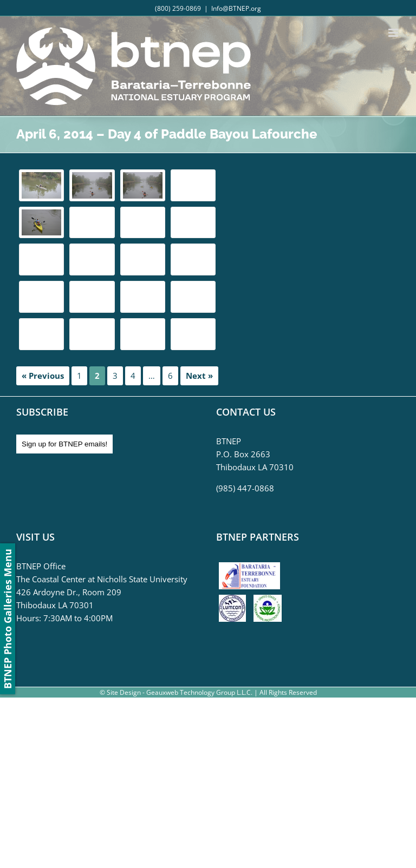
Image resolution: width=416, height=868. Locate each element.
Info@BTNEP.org (236, 8)
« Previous (43, 376)
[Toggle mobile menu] (394, 33)
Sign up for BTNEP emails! (64, 444)
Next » (199, 376)
